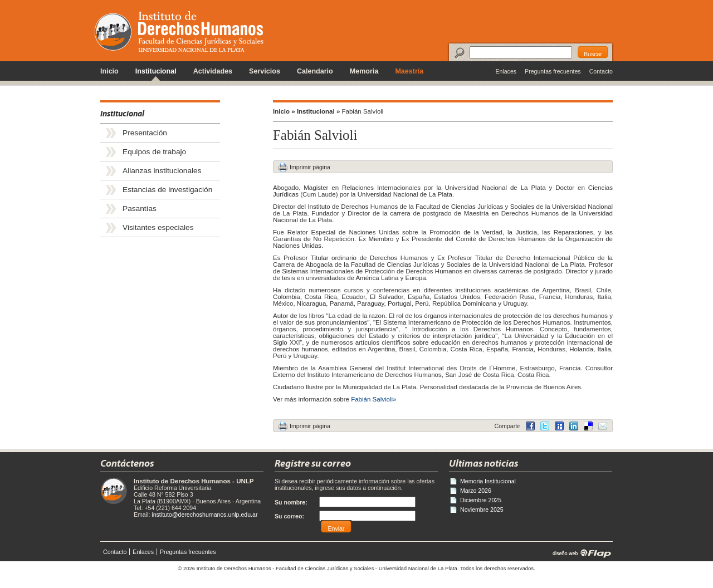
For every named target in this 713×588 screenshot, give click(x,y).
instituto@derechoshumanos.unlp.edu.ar (204, 514)
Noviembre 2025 (482, 509)
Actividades (213, 71)
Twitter (545, 426)
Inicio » (284, 111)
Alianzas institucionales (162, 171)
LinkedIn (588, 426)
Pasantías (140, 209)
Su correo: (289, 516)
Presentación (145, 133)
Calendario (315, 71)
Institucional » (318, 111)
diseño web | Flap (578, 553)
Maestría (409, 71)
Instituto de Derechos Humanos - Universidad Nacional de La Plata (179, 31)
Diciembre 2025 (481, 500)
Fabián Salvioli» (373, 399)
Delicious (574, 426)
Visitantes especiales (158, 227)
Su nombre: (291, 502)
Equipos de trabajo (154, 152)
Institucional (156, 71)
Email (603, 426)
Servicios (265, 71)
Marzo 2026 (476, 491)
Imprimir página (310, 167)
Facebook (530, 426)
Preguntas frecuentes (553, 71)
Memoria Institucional (488, 481)
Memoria (364, 71)
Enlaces (506, 71)
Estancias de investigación (167, 190)
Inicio (109, 71)
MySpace (559, 426)
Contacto (601, 71)
